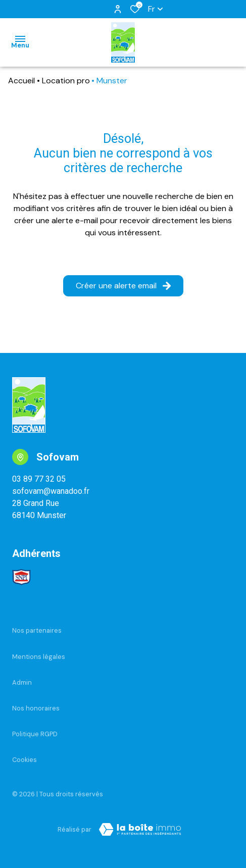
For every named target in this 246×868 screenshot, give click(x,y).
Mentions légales (39, 657)
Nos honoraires (36, 708)
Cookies (24, 760)
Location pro (66, 81)
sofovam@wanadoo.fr (51, 491)
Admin (22, 682)
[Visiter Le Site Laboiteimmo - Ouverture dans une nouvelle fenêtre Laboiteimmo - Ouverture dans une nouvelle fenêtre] (140, 830)
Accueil (21, 81)
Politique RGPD (35, 734)
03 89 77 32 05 (39, 479)
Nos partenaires (37, 630)
